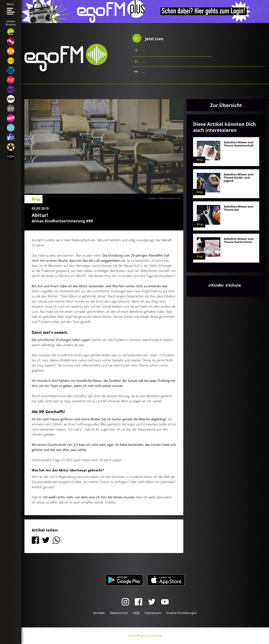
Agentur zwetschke (151, 636)
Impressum (153, 613)
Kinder (218, 285)
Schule (235, 285)
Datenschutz (119, 613)
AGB (136, 613)
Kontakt (99, 613)
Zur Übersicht (226, 105)
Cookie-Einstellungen (182, 613)
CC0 (179, 198)
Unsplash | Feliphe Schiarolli (161, 198)
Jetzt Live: (148, 38)
